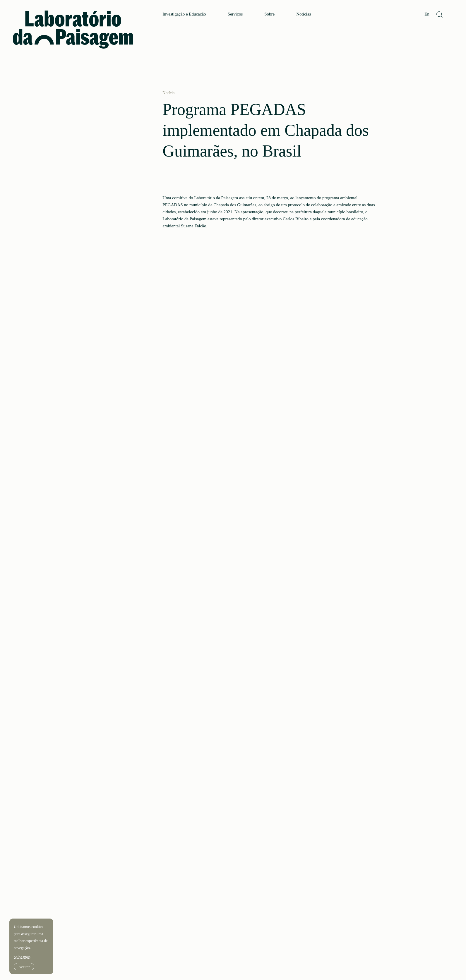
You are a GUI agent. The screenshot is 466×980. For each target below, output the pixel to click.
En (427, 14)
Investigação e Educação (184, 14)
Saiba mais (22, 957)
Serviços (235, 14)
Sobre (269, 14)
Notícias (304, 14)
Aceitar (24, 967)
